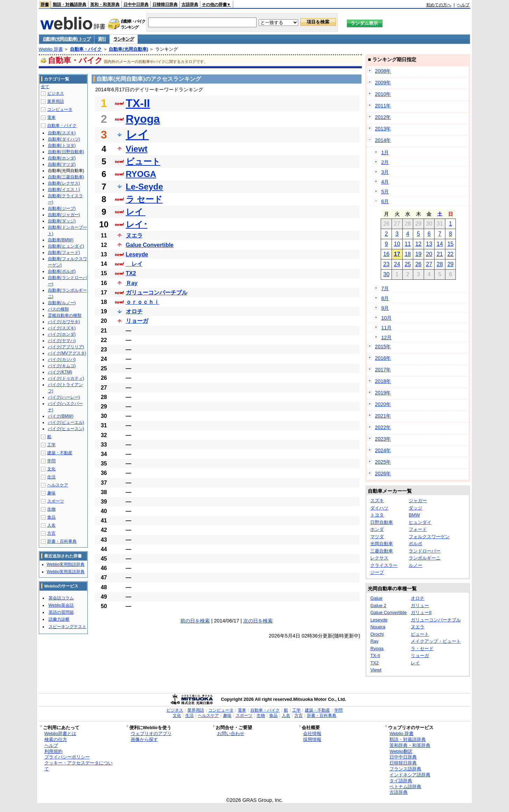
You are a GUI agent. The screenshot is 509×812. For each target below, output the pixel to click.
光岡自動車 (382, 544)
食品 (51, 517)
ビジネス (56, 93)
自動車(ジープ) (62, 208)
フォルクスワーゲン (429, 537)
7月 (385, 289)
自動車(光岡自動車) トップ (67, 39)
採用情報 (312, 739)
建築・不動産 (60, 453)
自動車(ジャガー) (64, 215)
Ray (374, 641)
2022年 (383, 427)
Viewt (137, 149)
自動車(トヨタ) (62, 145)
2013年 (383, 129)
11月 (386, 328)
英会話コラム (61, 598)
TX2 (131, 273)
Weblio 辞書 (51, 49)
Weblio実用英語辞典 (66, 572)
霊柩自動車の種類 (65, 315)
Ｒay (132, 283)
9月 (385, 308)
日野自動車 (382, 522)
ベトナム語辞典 (405, 787)
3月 (385, 172)
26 (418, 264)
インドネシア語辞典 (410, 775)
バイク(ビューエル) (66, 422)
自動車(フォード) (64, 252)
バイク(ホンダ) (62, 334)
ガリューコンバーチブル (157, 293)
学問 (51, 461)
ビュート (143, 161)
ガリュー (420, 606)
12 (418, 244)
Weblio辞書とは (60, 733)
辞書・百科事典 (62, 541)
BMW (414, 515)
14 (440, 244)
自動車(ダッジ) (62, 221)
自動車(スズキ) (62, 133)
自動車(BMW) (61, 240)
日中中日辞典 (136, 5)
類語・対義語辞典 (70, 5)
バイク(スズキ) (62, 328)
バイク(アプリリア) (66, 347)
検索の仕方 (56, 739)
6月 (385, 201)
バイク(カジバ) (62, 359)
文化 (51, 469)
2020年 (383, 404)
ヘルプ (463, 5)
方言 (51, 533)
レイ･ (137, 224)
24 (397, 264)
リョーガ (137, 321)
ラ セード (144, 199)
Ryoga (143, 119)
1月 (385, 152)
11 (408, 244)
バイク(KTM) (60, 372)
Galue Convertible (150, 245)
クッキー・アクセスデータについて (78, 766)
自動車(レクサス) (64, 183)
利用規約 (53, 751)
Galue (376, 598)
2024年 (383, 450)
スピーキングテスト (67, 627)
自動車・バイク (86, 49)
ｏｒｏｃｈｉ (143, 302)
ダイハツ (379, 508)
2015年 (383, 347)
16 (386, 254)
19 (418, 254)
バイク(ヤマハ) (62, 341)
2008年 (383, 71)
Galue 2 (378, 606)
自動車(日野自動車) (66, 152)
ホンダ (377, 529)
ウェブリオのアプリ (151, 733)
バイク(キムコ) (62, 366)
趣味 (51, 493)
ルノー (415, 565)
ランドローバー (425, 551)
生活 (51, 477)
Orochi (377, 634)
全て (45, 87)
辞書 (45, 5)
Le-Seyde (145, 187)
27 (429, 264)
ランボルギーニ (425, 558)
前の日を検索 (195, 621)
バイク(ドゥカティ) (66, 378)
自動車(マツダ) (62, 164)
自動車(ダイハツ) (64, 139)
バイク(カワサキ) (64, 322)
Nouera (378, 627)
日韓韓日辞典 (165, 5)
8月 (385, 298)
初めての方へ (439, 5)
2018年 (383, 381)
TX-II (138, 103)
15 (451, 244)
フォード (418, 529)
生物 (51, 509)
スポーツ (56, 501)
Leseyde (137, 254)
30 (386, 274)
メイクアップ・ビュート (436, 641)
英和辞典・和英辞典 (410, 745)
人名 (51, 525)
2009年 (383, 83)
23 (386, 264)
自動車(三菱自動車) (66, 177)
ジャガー (418, 501)
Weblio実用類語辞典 (66, 564)
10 (397, 244)
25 (408, 264)
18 (408, 254)
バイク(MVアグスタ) (67, 353)
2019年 (383, 393)
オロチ (134, 311)
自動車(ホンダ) (62, 158)
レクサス (379, 558)
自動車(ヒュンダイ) (66, 246)
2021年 (383, 416)
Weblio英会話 (61, 605)
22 (451, 254)
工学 (51, 445)
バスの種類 (58, 309)
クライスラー (384, 565)
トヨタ (377, 515)
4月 (385, 182)
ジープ (377, 572)
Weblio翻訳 (401, 751)
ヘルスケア (58, 485)
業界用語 (56, 101)
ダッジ (415, 508)
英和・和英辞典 (105, 5)
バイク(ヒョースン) (66, 429)
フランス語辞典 (405, 769)
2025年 (383, 462)
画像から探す (144, 739)
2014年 (383, 140)
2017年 (383, 370)
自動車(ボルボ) (62, 271)
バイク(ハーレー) (64, 397)
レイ (137, 135)
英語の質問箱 (61, 612)
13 (429, 244)
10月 (386, 318)
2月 (385, 162)
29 (451, 264)
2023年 (383, 439)
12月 (386, 337)
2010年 (383, 94)
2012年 (383, 117)
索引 (102, 39)
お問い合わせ (231, 733)
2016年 (383, 358)
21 (440, 254)
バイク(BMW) (61, 416)
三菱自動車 (382, 551)
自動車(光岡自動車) (128, 49)
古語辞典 (190, 5)
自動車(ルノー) (62, 303)
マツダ (377, 537)
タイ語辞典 (401, 781)
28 (440, 264)
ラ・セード (422, 649)
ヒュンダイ (420, 522)
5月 (385, 192)
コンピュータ (60, 109)
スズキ (377, 501)
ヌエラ (134, 236)
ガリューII (421, 612)
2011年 (383, 106)
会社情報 (312, 733)
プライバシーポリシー (67, 757)
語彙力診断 (59, 619)
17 (397, 254)
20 (429, 254)
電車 (51, 117)
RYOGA (141, 174)
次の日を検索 (258, 621)
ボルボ (415, 544)
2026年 (383, 473)
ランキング (124, 39)
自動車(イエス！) (64, 190)
